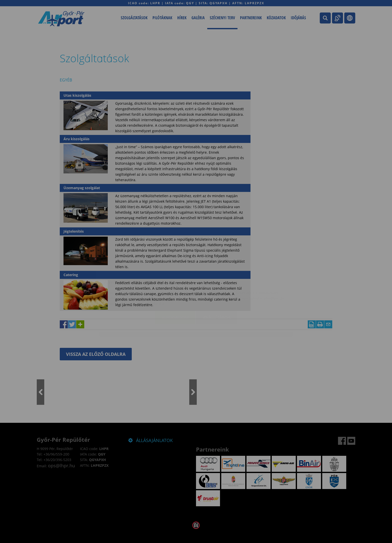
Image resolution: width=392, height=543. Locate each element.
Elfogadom (175, 288)
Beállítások (217, 288)
